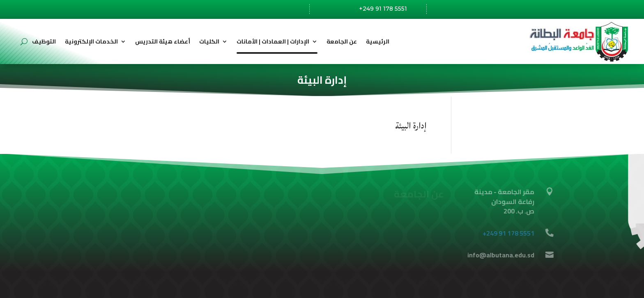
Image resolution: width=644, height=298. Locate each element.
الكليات (209, 41)
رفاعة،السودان (270, 10)
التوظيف (44, 41)
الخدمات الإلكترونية (91, 41)
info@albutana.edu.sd (492, 9)
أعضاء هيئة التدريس (163, 41)
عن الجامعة (342, 41)
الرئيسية (378, 41)
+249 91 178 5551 (383, 9)
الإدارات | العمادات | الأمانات (273, 41)
